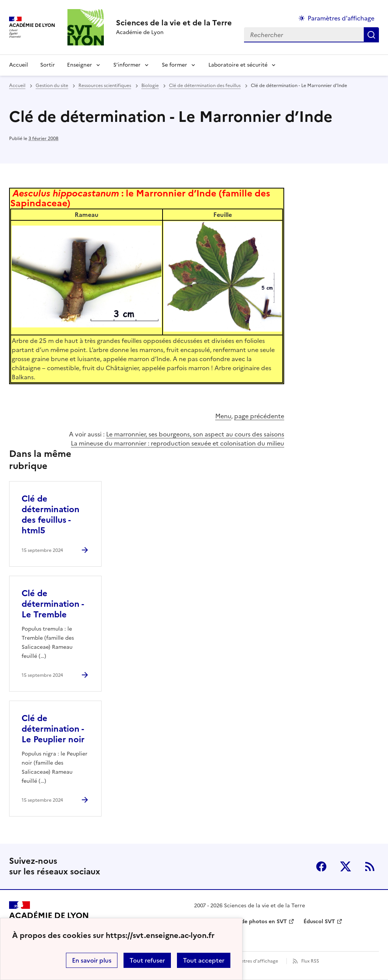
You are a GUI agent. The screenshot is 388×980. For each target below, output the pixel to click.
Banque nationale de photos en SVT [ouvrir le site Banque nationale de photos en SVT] (240, 922)
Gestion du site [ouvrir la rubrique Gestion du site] (52, 86)
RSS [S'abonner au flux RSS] (370, 866)
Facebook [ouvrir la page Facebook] (321, 866)
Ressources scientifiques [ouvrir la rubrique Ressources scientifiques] (105, 86)
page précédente (259, 416)
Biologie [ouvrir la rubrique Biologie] (150, 86)
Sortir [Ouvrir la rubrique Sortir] (48, 65)
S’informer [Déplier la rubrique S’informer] (127, 65)
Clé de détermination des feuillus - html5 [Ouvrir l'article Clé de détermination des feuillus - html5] (51, 515)
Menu (223, 416)
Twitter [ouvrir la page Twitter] (346, 866)
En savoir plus (92, 960)
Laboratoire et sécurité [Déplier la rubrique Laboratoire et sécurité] (238, 65)
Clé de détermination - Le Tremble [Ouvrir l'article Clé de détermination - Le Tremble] (53, 604)
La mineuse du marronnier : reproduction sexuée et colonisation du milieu (178, 443)
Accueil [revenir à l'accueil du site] (19, 65)
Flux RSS (310, 961)
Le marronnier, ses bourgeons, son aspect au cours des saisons (195, 434)
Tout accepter (204, 960)
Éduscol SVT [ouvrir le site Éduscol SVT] (319, 922)
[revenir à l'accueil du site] (174, 23)
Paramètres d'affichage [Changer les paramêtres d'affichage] (341, 18)
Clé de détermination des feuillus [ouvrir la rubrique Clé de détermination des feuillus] (205, 86)
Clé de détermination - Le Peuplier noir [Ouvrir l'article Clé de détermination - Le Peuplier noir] (53, 729)
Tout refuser (147, 960)
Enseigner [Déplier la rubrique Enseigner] (80, 65)
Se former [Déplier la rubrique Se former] (174, 65)
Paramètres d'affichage (253, 961)
